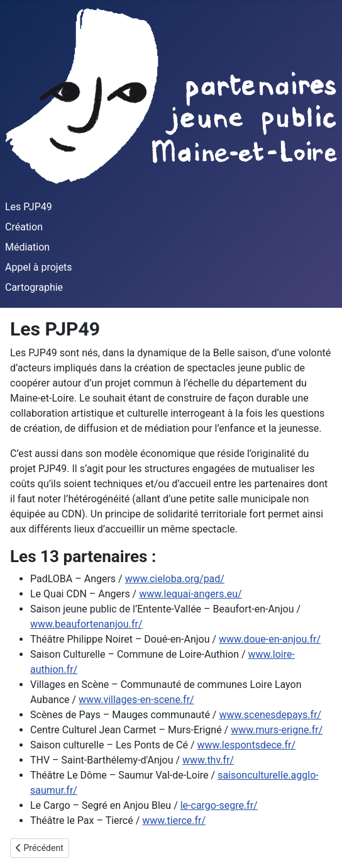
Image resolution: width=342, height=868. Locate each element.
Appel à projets (39, 267)
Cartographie (34, 287)
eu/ (234, 594)
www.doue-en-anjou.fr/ (270, 639)
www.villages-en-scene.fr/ (136, 700)
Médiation (27, 247)
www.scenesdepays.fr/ (270, 715)
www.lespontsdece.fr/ (247, 745)
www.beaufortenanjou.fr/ (86, 624)
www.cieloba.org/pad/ (175, 579)
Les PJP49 (29, 207)
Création (24, 227)
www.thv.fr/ (208, 760)
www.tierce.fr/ (174, 820)
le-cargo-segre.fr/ (219, 805)
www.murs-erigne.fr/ (277, 730)
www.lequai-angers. (183, 594)
